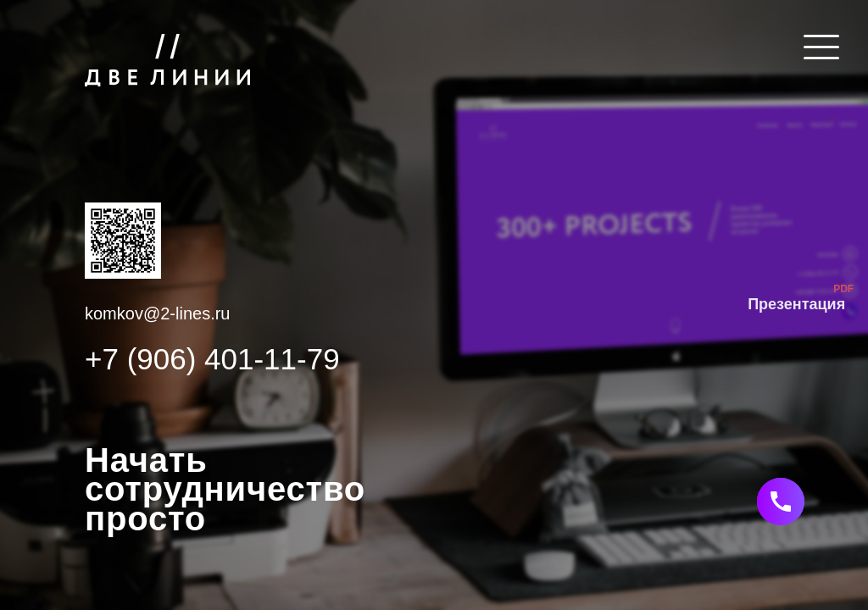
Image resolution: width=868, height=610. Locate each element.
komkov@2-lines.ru (157, 313)
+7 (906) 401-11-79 (212, 359)
